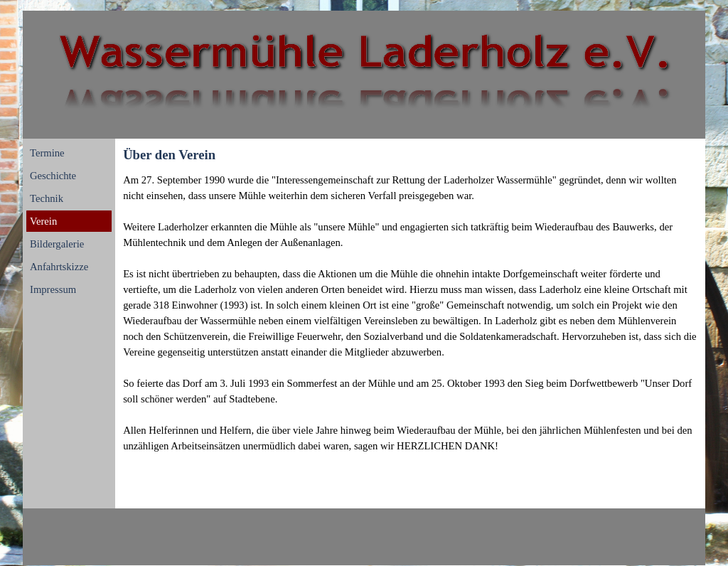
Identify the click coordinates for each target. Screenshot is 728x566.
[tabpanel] (410, 313)
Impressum (53, 289)
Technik (47, 198)
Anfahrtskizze (59, 267)
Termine (47, 153)
